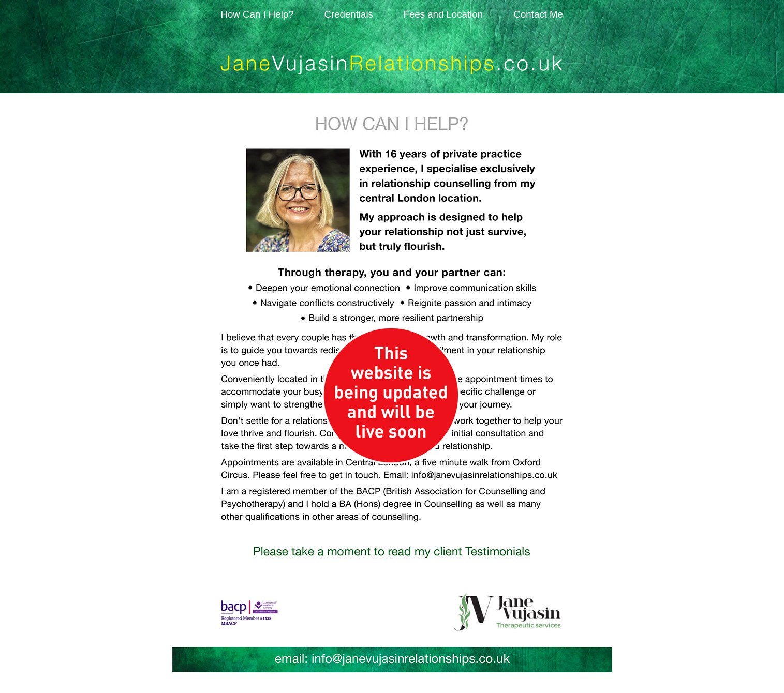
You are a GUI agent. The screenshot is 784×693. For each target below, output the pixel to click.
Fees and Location (443, 14)
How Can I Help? (257, 14)
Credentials (349, 14)
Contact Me (538, 14)
